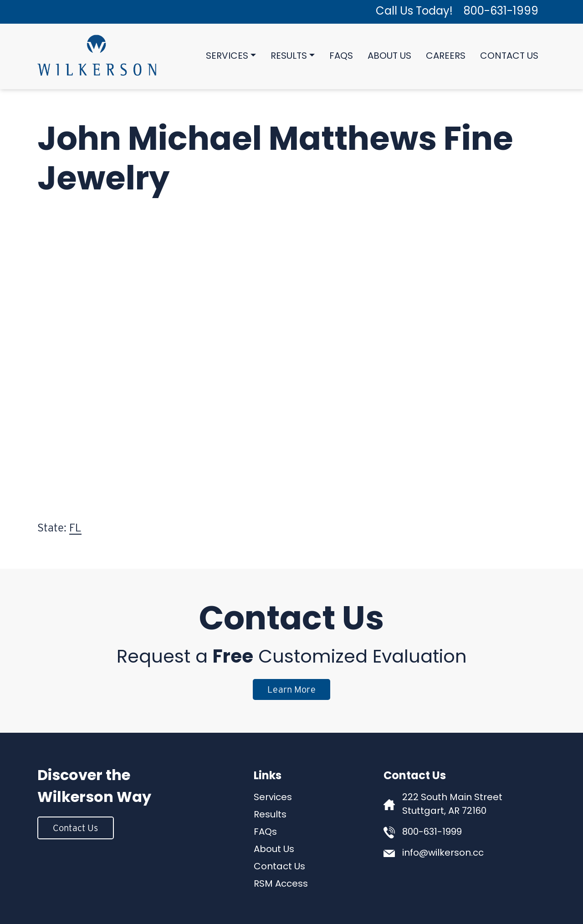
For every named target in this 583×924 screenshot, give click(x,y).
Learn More (291, 689)
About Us (389, 56)
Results (289, 56)
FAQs (341, 56)
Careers (446, 56)
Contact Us (509, 56)
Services (227, 56)
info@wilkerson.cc (443, 853)
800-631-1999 (501, 12)
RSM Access (281, 884)
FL (75, 528)
